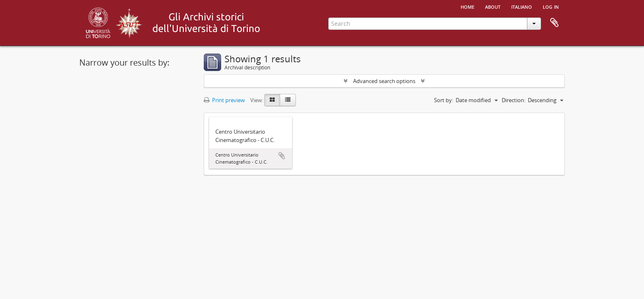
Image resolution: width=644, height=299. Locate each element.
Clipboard (554, 23)
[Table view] (288, 100)
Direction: (513, 100)
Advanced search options (384, 81)
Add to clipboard (282, 156)
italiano (522, 6)
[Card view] (272, 100)
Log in (551, 6)
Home (467, 6)
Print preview (224, 100)
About (493, 6)
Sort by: (444, 100)
